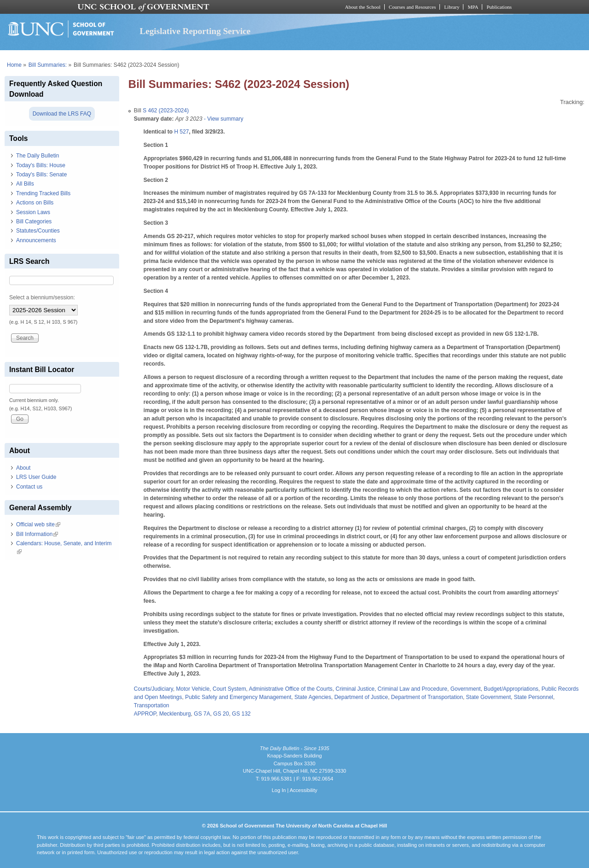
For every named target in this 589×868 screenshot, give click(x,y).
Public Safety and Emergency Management (238, 697)
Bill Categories (34, 221)
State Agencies (313, 697)
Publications (499, 7)
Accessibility (303, 790)
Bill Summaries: (48, 65)
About (23, 468)
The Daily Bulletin (38, 156)
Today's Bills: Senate (41, 175)
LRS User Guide (36, 477)
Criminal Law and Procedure (413, 689)
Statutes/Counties (38, 231)
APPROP (145, 714)
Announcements (36, 240)
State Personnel (534, 697)
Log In (279, 790)
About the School (363, 7)
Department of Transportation (427, 697)
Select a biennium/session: (42, 297)
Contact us (29, 487)
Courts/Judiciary (153, 689)
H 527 (181, 132)
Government (466, 689)
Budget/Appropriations (511, 689)
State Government (488, 697)
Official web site (38, 524)
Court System (229, 689)
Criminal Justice (355, 689)
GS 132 (241, 714)
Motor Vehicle (193, 689)
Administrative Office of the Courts (291, 689)
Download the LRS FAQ (62, 114)
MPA (473, 7)
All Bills (25, 184)
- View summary (223, 119)
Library (452, 7)
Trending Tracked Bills (43, 193)
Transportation (152, 705)
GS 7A (202, 714)
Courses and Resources (412, 7)
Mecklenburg (175, 714)
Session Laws (33, 212)
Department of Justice (361, 697)
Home (14, 65)
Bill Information (37, 534)
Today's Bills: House (41, 165)
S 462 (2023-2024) (166, 111)
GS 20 (221, 714)
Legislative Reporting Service (195, 31)
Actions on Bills (35, 203)
